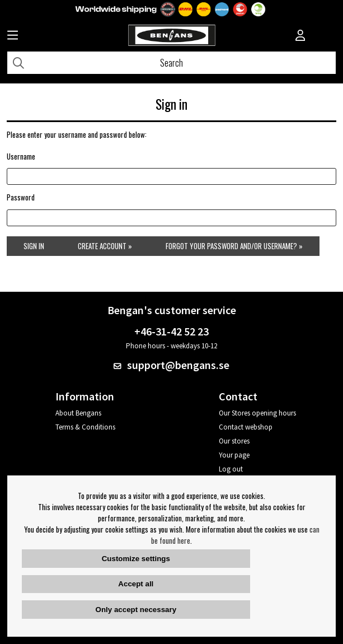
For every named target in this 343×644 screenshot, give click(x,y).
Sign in (34, 246)
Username (21, 156)
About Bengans (78, 413)
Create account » (105, 246)
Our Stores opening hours (257, 413)
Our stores (234, 441)
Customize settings (136, 559)
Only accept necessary (136, 610)
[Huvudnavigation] (13, 36)
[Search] (171, 63)
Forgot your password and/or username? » (234, 246)
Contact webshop (246, 427)
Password (21, 197)
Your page (234, 455)
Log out (231, 469)
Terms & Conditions (85, 427)
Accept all (136, 584)
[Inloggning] (300, 36)
